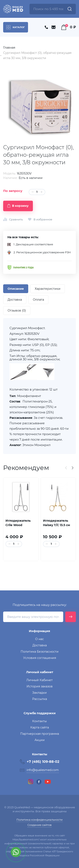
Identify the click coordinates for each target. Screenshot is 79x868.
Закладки (39, 693)
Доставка (40, 645)
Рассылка (40, 699)
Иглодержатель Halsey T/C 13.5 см (56, 523)
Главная (9, 48)
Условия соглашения (40, 658)
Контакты (39, 721)
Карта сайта (40, 727)
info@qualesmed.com (43, 770)
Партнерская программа (40, 734)
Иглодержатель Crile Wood (18, 523)
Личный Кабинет (39, 680)
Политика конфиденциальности (39, 820)
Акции (40, 740)
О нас (39, 639)
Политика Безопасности (40, 652)
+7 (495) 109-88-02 (43, 762)
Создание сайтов (39, 825)
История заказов (40, 686)
